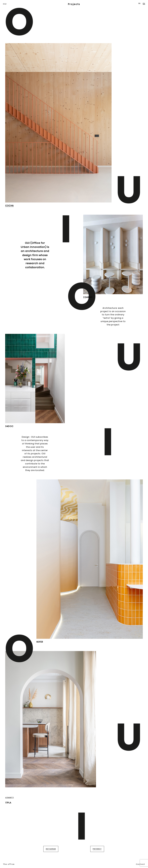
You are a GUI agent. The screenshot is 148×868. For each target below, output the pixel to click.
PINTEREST (97, 849)
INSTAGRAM (51, 849)
